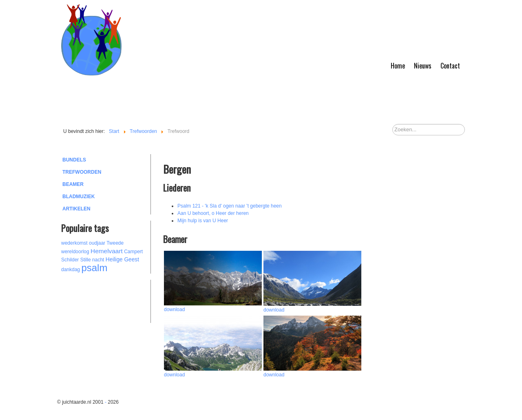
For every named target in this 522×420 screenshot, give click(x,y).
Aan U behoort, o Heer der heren (213, 213)
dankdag (71, 270)
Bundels (74, 160)
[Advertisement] (106, 300)
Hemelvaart (107, 251)
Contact (450, 66)
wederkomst (74, 243)
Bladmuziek (79, 197)
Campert (133, 252)
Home (398, 66)
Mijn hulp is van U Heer (203, 221)
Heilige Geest (122, 260)
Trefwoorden (82, 172)
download (174, 309)
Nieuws (423, 66)
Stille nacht (92, 260)
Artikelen (76, 209)
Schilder (70, 260)
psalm (94, 268)
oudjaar (97, 243)
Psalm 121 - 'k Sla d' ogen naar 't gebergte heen (230, 206)
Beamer (73, 184)
